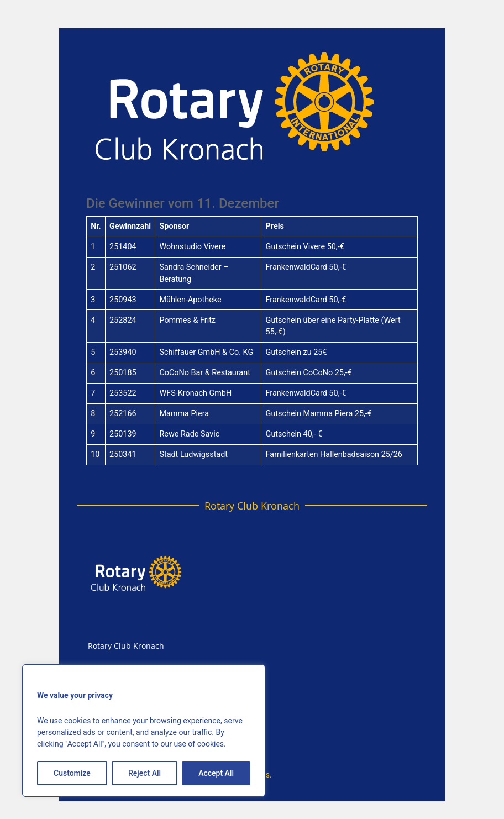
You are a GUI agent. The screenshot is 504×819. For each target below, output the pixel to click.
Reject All (145, 773)
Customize (72, 773)
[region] (144, 731)
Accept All (216, 773)
